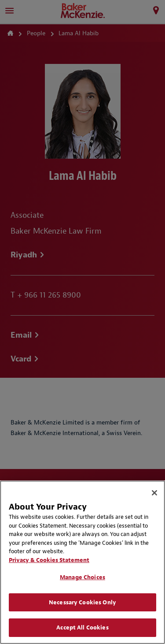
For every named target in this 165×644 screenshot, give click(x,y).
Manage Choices (82, 577)
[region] (82, 562)
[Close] (154, 493)
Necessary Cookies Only (82, 602)
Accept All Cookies (82, 627)
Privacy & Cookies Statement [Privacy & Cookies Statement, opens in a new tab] (49, 560)
